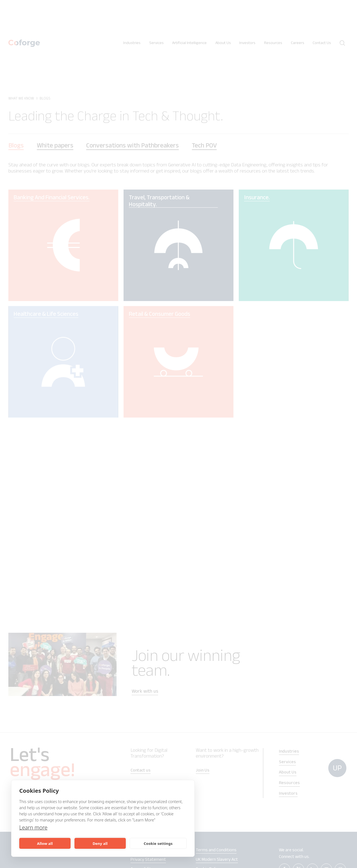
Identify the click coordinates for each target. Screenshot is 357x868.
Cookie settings (158, 843)
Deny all (100, 843)
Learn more (34, 827)
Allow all (45, 843)
